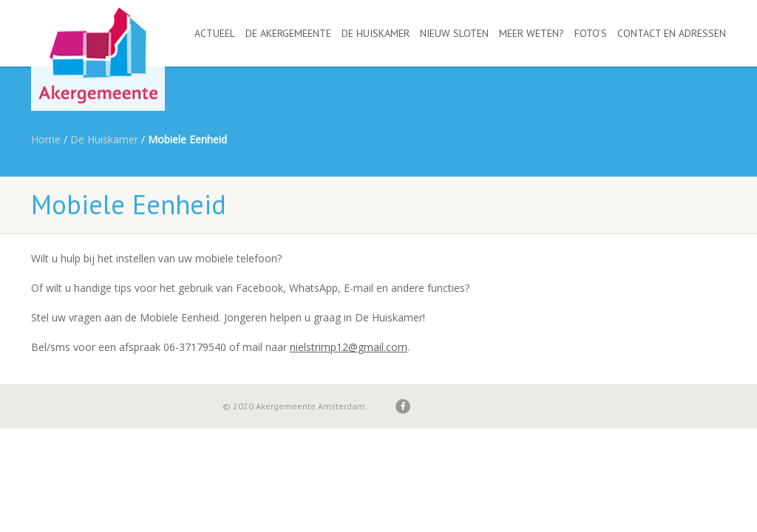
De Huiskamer (376, 33)
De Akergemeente (288, 33)
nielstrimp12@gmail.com (349, 347)
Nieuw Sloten (454, 33)
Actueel (215, 33)
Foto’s (591, 33)
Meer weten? (532, 33)
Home (46, 139)
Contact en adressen (672, 33)
